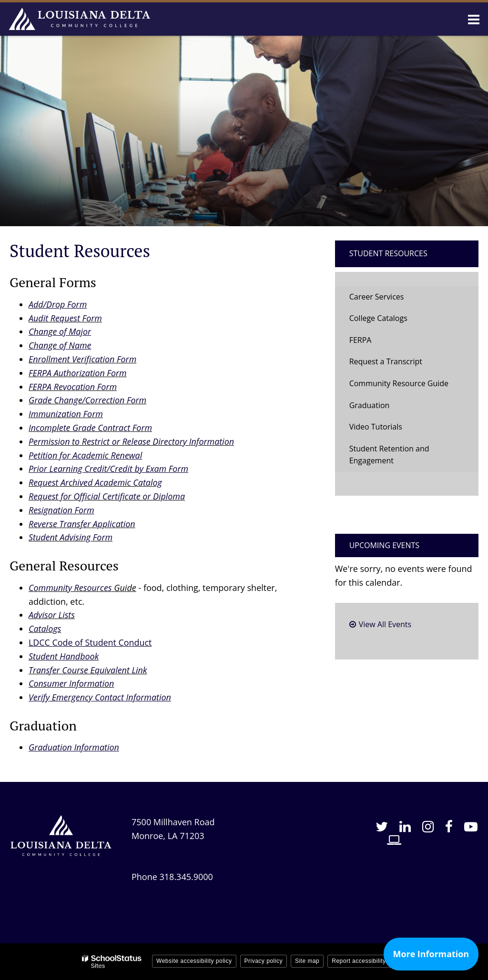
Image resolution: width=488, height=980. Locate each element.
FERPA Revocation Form (73, 387)
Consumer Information (72, 683)
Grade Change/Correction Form (88, 400)
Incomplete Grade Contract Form (91, 428)
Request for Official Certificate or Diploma (107, 496)
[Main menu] (474, 19)
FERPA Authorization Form (78, 373)
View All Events (385, 624)
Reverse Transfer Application (82, 524)
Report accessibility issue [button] (367, 961)
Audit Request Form (66, 318)
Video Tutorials (376, 427)
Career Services (377, 297)
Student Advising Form (71, 537)
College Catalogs (378, 318)
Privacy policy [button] (264, 961)
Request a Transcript (386, 361)
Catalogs (45, 629)
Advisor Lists (52, 615)
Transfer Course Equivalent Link (88, 670)
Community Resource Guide (399, 383)
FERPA (361, 340)
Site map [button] (307, 961)
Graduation (370, 405)
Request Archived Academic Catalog (96, 482)
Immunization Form (66, 414)
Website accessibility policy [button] (194, 961)
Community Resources (71, 588)
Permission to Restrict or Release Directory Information (132, 441)
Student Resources (388, 253)
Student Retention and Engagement (389, 455)
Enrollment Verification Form (83, 359)
